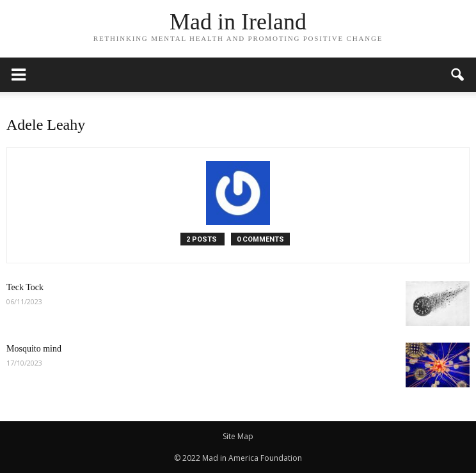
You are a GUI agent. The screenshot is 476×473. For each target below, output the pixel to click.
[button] (458, 75)
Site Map (238, 436)
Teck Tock (25, 287)
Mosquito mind (34, 349)
